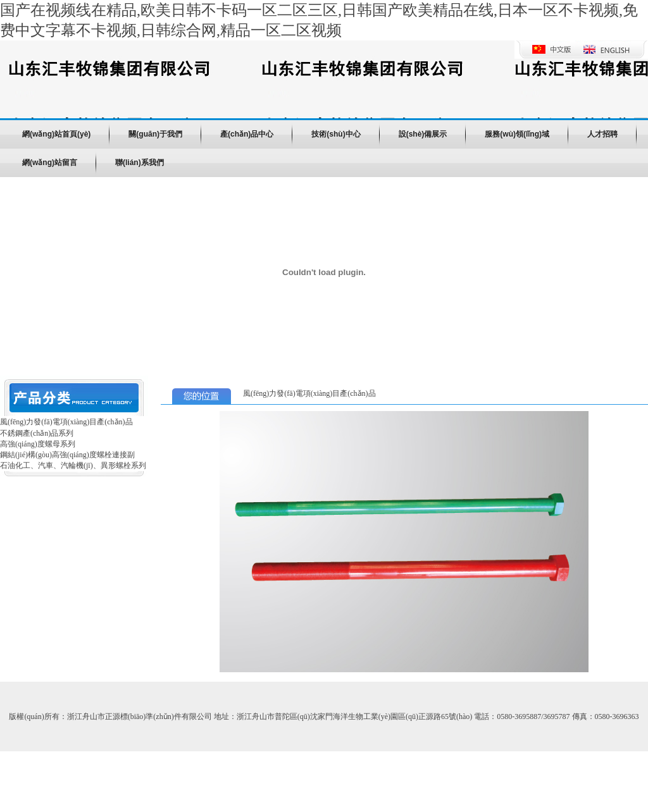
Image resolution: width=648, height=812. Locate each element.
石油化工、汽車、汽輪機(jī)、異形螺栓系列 (73, 465)
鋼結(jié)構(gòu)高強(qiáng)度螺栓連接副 (67, 455)
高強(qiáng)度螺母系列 (38, 444)
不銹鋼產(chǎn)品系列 (37, 433)
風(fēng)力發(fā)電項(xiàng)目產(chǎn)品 (66, 422)
